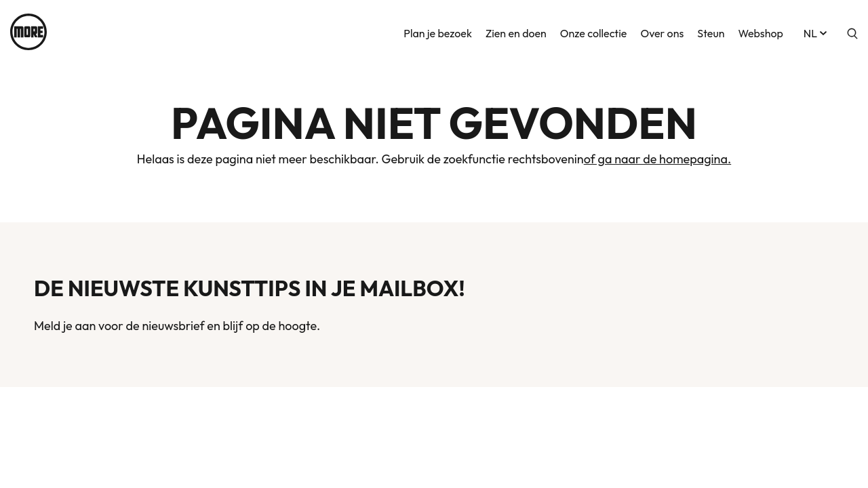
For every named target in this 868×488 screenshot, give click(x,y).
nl (816, 32)
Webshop (760, 32)
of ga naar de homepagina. (658, 159)
